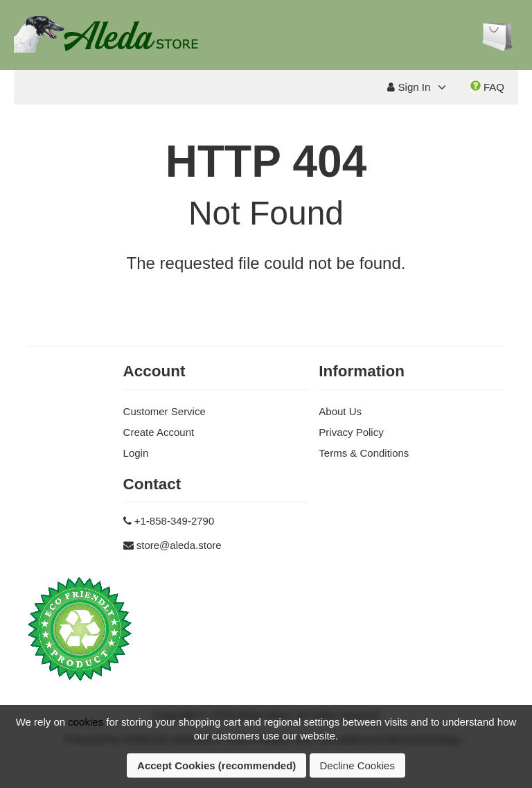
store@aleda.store (179, 545)
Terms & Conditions (364, 453)
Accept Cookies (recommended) (216, 765)
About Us (340, 411)
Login (136, 453)
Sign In (409, 87)
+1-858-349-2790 (175, 521)
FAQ (487, 87)
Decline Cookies (357, 765)
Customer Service (165, 411)
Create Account (159, 432)
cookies (86, 722)
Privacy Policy (351, 432)
